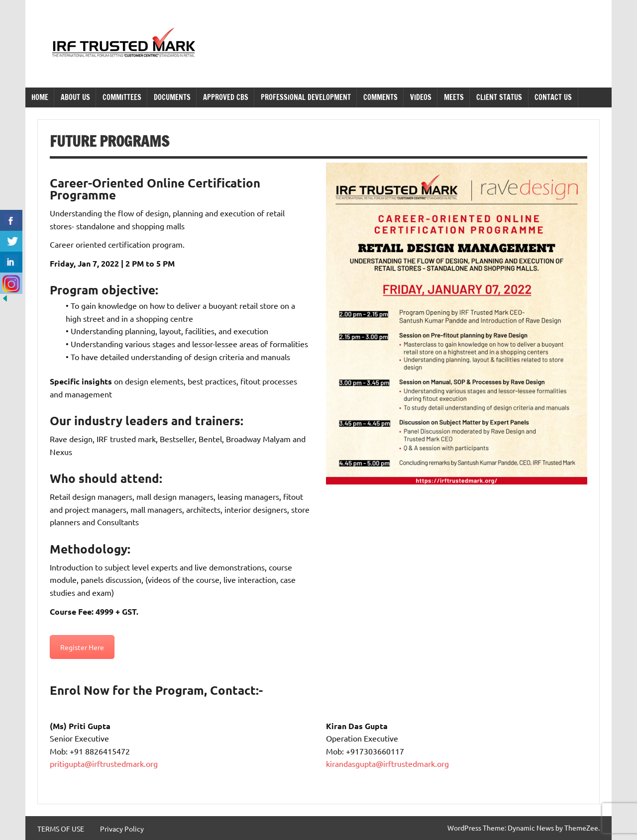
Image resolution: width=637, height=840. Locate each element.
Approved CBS (226, 97)
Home (40, 97)
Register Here (82, 647)
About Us (75, 97)
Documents (172, 97)
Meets (454, 97)
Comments (380, 97)
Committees (122, 97)
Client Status (499, 97)
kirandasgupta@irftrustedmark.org (387, 763)
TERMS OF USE (61, 829)
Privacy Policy (122, 829)
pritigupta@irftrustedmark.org (104, 763)
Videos (421, 97)
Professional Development (306, 97)
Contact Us (553, 97)
